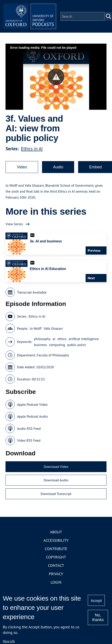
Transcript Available (32, 292)
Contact (56, 565)
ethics (62, 339)
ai (54, 339)
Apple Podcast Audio (32, 416)
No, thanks (98, 617)
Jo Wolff (36, 328)
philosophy (42, 339)
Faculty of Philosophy (53, 355)
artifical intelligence (84, 339)
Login (56, 582)
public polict (77, 345)
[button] (56, 77)
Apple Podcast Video (32, 404)
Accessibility (56, 540)
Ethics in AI (32, 149)
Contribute (56, 549)
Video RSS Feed (29, 440)
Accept (96, 600)
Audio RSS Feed (29, 428)
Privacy (56, 574)
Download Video (56, 467)
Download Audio (56, 480)
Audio (58, 167)
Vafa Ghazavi (53, 328)
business (40, 345)
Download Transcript (56, 494)
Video (22, 167)
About (56, 532)
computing (57, 345)
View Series (14, 224)
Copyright (56, 557)
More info (9, 641)
